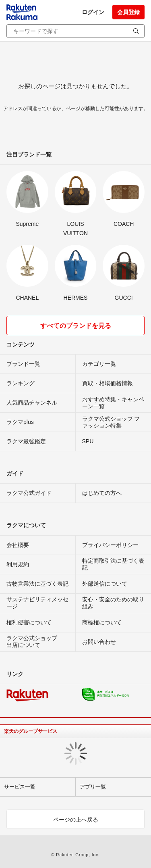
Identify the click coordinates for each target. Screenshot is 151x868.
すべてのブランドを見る (76, 326)
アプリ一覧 (93, 787)
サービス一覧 (20, 787)
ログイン (93, 12)
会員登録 (128, 12)
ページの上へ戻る (76, 820)
